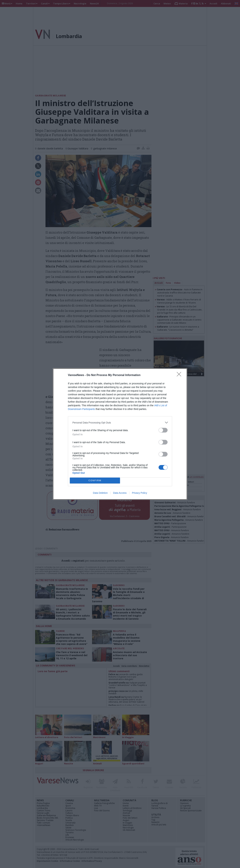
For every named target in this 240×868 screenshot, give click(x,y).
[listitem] (120, 423)
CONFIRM (95, 481)
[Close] (180, 375)
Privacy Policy (140, 493)
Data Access (120, 493)
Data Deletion (100, 493)
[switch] (163, 430)
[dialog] (120, 434)
